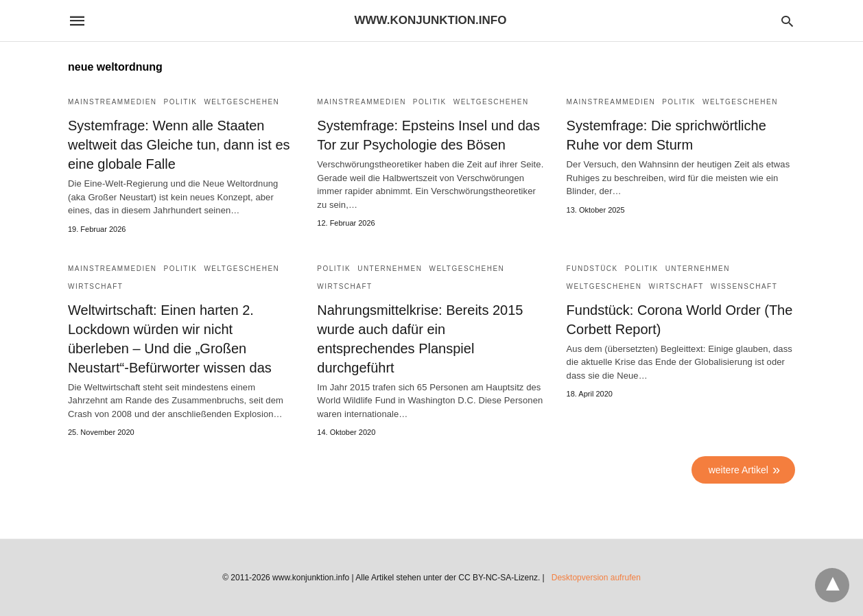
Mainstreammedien (113, 102)
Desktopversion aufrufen (596, 578)
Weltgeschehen (241, 102)
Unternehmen (390, 269)
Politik (181, 102)
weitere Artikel (738, 470)
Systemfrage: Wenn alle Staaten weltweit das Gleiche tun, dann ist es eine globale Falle (179, 145)
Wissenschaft (744, 286)
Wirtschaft (95, 286)
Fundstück (592, 269)
